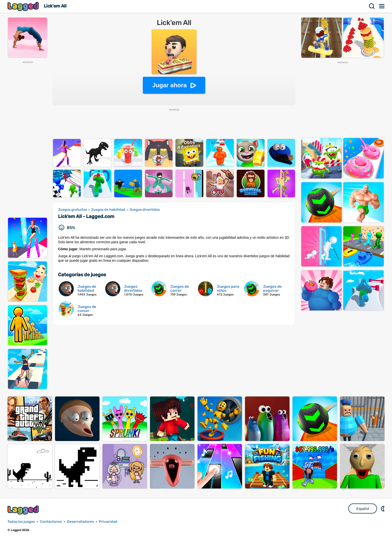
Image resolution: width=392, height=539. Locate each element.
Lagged (24, 6)
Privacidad (108, 522)
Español (363, 509)
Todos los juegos (21, 522)
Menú (382, 6)
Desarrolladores (80, 522)
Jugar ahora (169, 85)
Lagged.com (24, 510)
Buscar (372, 6)
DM (383, 508)
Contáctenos (51, 522)
